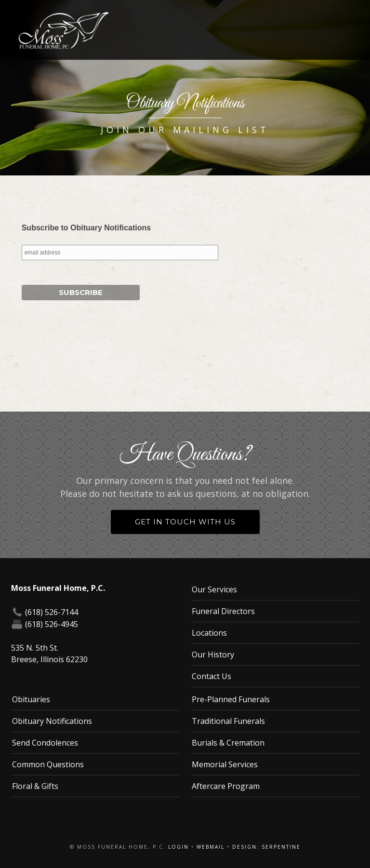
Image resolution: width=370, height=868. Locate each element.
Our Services (214, 589)
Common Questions (48, 764)
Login (178, 847)
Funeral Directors (223, 611)
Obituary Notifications (52, 721)
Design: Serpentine (266, 847)
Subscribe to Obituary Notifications (86, 228)
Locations (209, 633)
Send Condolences (45, 743)
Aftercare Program (226, 786)
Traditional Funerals (228, 721)
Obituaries (31, 699)
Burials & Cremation (228, 743)
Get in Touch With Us (185, 522)
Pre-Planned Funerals (231, 699)
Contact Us (211, 676)
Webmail (211, 847)
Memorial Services (225, 764)
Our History (213, 654)
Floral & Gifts (35, 786)
